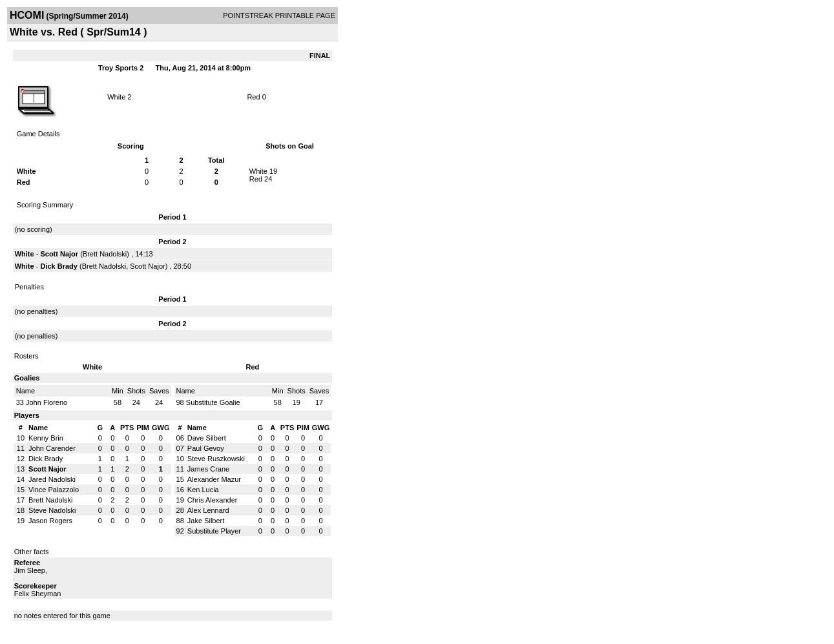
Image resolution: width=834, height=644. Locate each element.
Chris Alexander (213, 500)
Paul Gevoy (206, 448)
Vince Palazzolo (54, 490)
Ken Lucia (203, 490)
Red (253, 97)
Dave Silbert (207, 438)
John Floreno (47, 402)
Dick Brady (58, 266)
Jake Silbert (206, 521)
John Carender (52, 448)
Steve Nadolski (52, 510)
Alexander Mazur (214, 479)
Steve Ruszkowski (216, 459)
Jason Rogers (50, 521)
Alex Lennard (208, 510)
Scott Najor (59, 254)
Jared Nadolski (52, 479)
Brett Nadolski (105, 254)
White (116, 97)
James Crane (208, 469)
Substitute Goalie (213, 402)
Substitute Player (214, 531)
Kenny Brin (46, 438)
